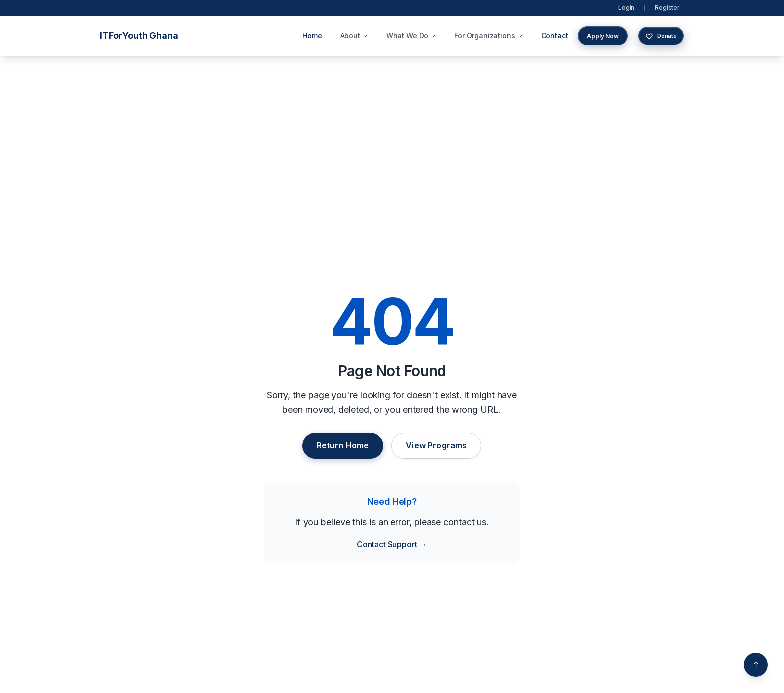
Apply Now (603, 36)
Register (667, 8)
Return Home (343, 445)
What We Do (411, 36)
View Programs (436, 445)
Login (626, 8)
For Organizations (489, 36)
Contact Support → (392, 544)
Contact (555, 36)
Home (312, 36)
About (354, 36)
